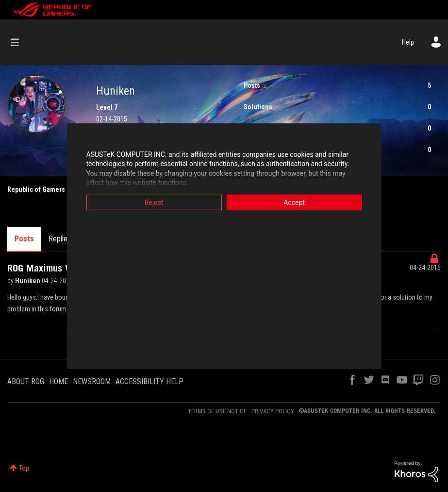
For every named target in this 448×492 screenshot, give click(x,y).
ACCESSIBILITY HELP (149, 382)
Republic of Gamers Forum (46, 189)
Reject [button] (154, 202)
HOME (58, 382)
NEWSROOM (92, 382)
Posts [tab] (24, 239)
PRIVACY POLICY (273, 411)
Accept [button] (294, 202)
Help (408, 42)
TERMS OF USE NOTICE (217, 411)
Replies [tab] (60, 239)
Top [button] (24, 468)
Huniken (28, 281)
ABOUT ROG (26, 382)
